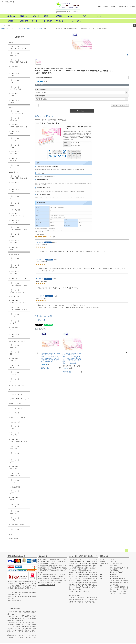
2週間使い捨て (24, 16)
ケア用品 (83, 16)
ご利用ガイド (114, 7)
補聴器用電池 (13, 539)
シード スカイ (15, 413)
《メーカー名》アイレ (15, 74)
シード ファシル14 (16, 408)
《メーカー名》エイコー (15, 204)
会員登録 (106, 7)
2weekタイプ (13, 107)
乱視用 (46, 16)
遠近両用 (59, 16)
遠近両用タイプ (14, 254)
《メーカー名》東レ (15, 353)
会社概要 (133, 7)
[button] (37, 353)
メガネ (11, 534)
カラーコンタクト (15, 297)
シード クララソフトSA (18, 417)
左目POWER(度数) (41, 96)
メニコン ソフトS (16, 390)
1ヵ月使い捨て (36, 16)
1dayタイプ (9, 28)
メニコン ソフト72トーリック (20, 399)
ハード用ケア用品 (15, 487)
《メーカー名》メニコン (15, 95)
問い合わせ (59, 21)
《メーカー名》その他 (15, 101)
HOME (2, 28)
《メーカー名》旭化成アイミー (15, 474)
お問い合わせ (104, 556)
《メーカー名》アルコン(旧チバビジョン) (19, 61)
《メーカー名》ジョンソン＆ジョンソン (18, 47)
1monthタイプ (14, 172)
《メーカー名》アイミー (15, 360)
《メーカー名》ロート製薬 (15, 153)
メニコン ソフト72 (16, 394)
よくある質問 (48, 21)
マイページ (100, 16)
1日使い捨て (11, 16)
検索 (134, 25)
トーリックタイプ (15, 210)
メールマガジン (124, 7)
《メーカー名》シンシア (15, 81)
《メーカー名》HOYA (15, 366)
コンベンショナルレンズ (17, 386)
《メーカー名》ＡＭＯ (15, 427)
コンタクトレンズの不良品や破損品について (83, 556)
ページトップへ (127, 551)
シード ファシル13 (16, 403)
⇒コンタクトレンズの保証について (80, 591)
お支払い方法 (24, 21)
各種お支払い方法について (16, 556)
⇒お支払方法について (15, 601)
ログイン (99, 7)
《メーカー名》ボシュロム (15, 54)
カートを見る (77, 21)
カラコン (71, 16)
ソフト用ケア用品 (15, 422)
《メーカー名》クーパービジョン (16, 88)
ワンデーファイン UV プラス (34, 28)
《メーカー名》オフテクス (15, 468)
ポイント (35, 21)
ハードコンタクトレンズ (17, 341)
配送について (43, 556)
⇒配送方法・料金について (47, 585)
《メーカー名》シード (19, 28)
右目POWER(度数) (41, 89)
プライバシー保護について (16, 608)
